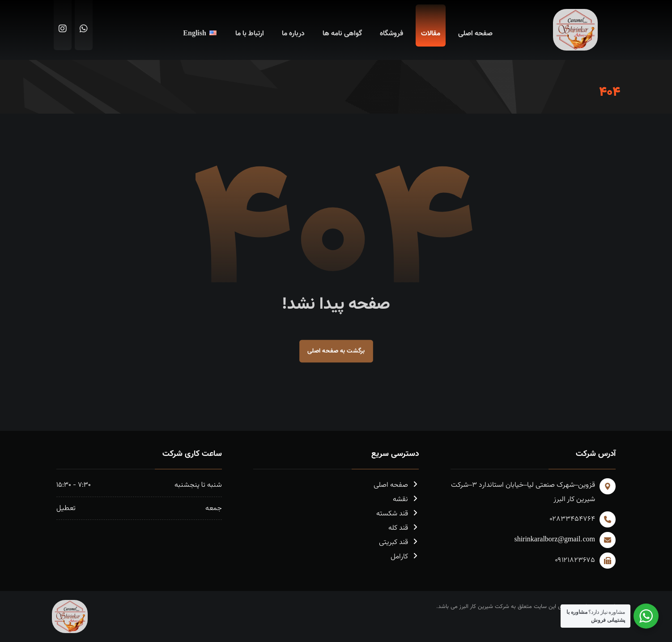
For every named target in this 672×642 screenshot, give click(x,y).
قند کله (404, 528)
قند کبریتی (399, 542)
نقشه (406, 500)
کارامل (405, 557)
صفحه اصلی (396, 485)
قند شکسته (398, 514)
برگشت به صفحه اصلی (336, 351)
